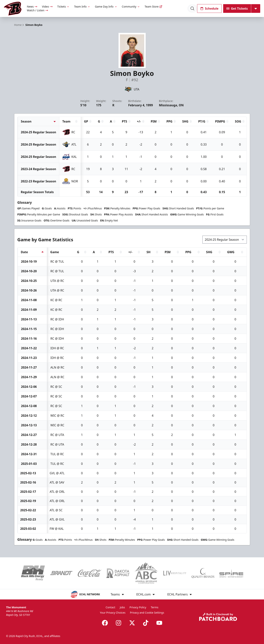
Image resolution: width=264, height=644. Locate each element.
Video (47, 7)
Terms (155, 607)
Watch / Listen (38, 10)
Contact (110, 607)
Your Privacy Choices (113, 613)
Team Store (153, 7)
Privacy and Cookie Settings (147, 613)
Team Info (82, 7)
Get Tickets (237, 8)
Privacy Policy (138, 607)
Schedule (209, 8)
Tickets (63, 7)
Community (131, 7)
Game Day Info (106, 7)
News (32, 7)
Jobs (122, 607)
